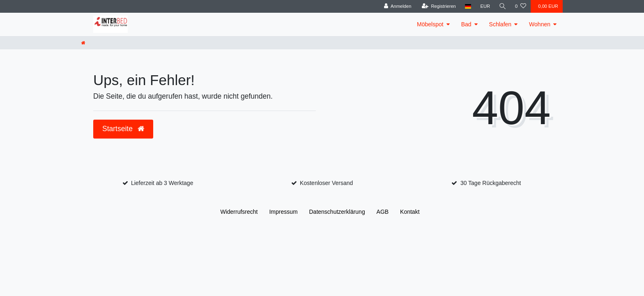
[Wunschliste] (521, 6)
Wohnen (540, 24)
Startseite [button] (123, 129)
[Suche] (502, 6)
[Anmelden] (397, 6)
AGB (383, 212)
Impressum (283, 212)
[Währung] (485, 6)
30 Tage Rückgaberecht (491, 183)
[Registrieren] (438, 6)
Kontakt (410, 212)
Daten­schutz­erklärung (337, 212)
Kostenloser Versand (326, 183)
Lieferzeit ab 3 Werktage (162, 183)
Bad (466, 24)
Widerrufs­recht (239, 212)
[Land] (468, 6)
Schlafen (500, 24)
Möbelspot (430, 24)
